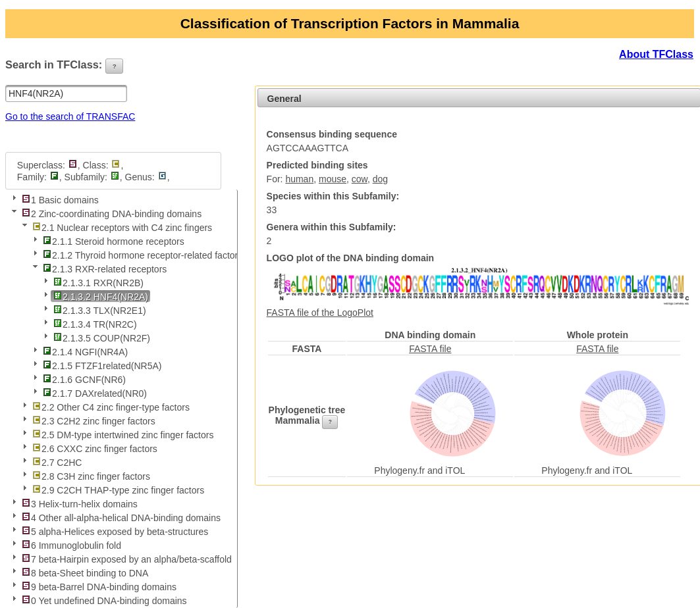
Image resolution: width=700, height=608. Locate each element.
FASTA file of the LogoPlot (320, 313)
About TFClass (656, 54)
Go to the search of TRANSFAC (70, 116)
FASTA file (430, 349)
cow (360, 179)
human (299, 179)
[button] (115, 66)
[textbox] (66, 93)
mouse (333, 179)
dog (380, 179)
